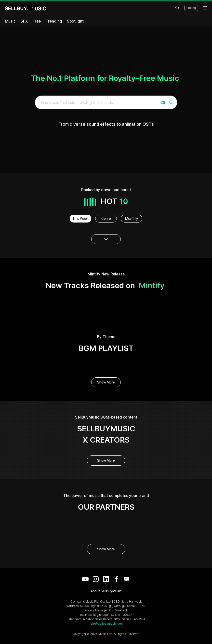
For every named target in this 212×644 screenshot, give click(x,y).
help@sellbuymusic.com (106, 624)
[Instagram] (96, 579)
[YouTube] (85, 579)
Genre (106, 219)
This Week (80, 219)
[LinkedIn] (106, 579)
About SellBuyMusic (106, 591)
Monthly (132, 219)
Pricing (191, 8)
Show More (106, 382)
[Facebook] (116, 579)
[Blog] (127, 579)
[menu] (205, 8)
